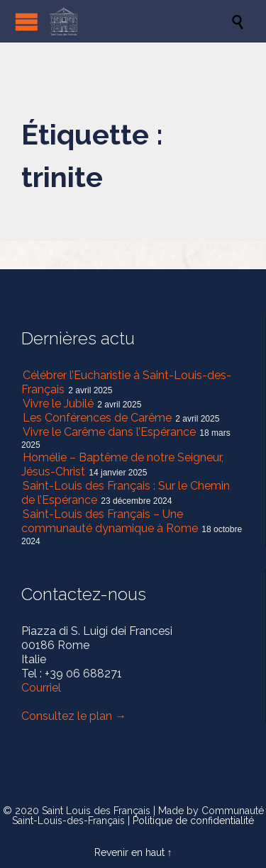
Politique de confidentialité (193, 821)
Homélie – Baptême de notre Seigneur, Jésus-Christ (122, 464)
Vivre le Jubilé (58, 404)
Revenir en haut (129, 852)
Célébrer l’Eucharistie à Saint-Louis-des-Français (126, 382)
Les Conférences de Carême (97, 418)
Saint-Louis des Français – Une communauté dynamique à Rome (110, 521)
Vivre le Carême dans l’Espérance (109, 432)
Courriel (41, 688)
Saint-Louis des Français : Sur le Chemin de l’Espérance (126, 493)
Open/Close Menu (27, 22)
